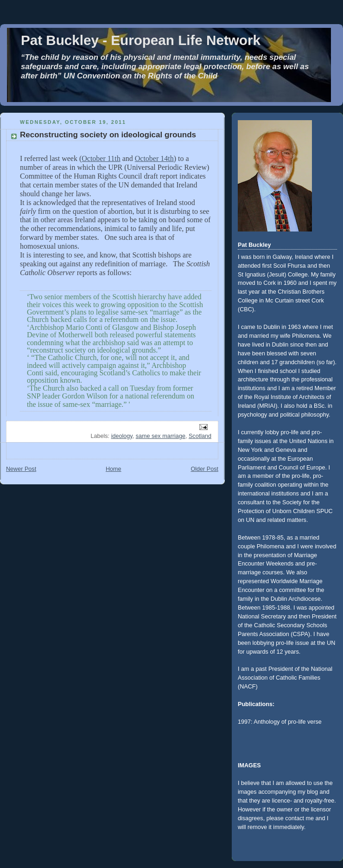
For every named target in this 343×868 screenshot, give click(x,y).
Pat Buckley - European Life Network (141, 40)
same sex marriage (161, 436)
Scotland (200, 436)
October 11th (101, 158)
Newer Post (21, 469)
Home (114, 469)
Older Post (204, 469)
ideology (122, 436)
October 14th (154, 158)
